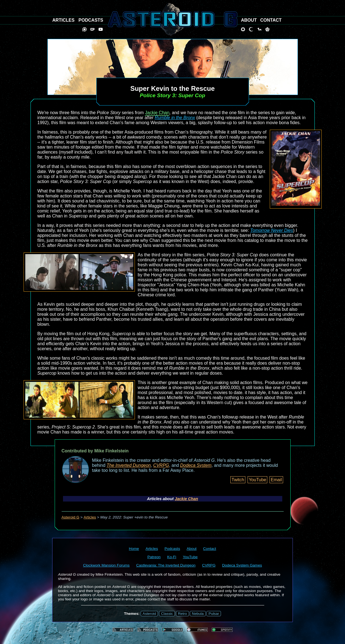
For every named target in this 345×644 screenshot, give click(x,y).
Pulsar (214, 614)
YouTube (257, 480)
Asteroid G (70, 517)
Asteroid (149, 614)
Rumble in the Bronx (175, 118)
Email (276, 480)
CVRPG (161, 465)
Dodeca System (196, 465)
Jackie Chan (157, 113)
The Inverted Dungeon (129, 465)
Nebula (198, 614)
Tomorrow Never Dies (272, 230)
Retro (182, 614)
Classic (167, 614)
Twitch (238, 480)
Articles (90, 517)
